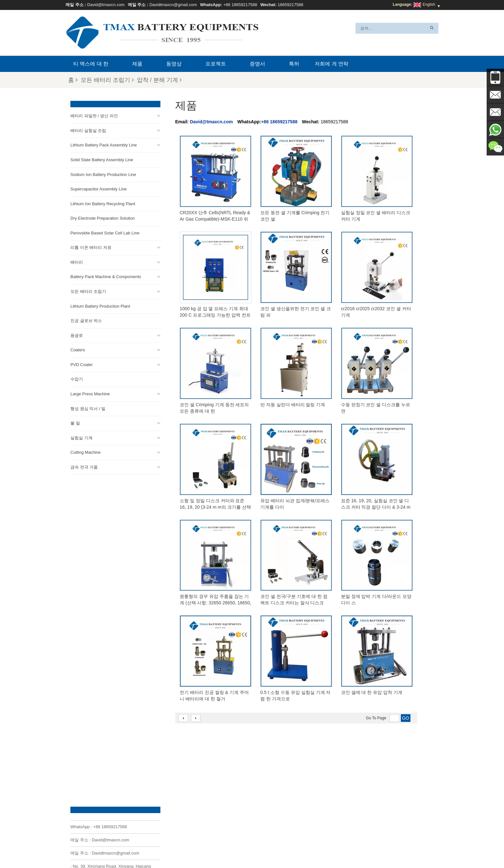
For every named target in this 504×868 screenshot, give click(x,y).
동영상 (174, 64)
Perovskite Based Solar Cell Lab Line (105, 233)
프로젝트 (216, 64)
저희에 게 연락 (332, 64)
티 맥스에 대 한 (91, 64)
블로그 (284, 848)
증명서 (257, 64)
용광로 (77, 335)
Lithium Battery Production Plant (100, 306)
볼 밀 (75, 423)
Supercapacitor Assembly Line (99, 189)
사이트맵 (346, 848)
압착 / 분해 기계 (159, 80)
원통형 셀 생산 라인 (262, 786)
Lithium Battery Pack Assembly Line (104, 145)
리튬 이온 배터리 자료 (91, 247)
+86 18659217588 (240, 5)
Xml (148, 848)
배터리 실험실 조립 (88, 130)
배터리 (77, 262)
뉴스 (327, 848)
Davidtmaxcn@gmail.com (173, 5)
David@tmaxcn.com (106, 5)
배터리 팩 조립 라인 (262, 771)
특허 (294, 64)
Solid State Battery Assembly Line (102, 159)
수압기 (77, 379)
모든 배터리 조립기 (107, 80)
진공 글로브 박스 (86, 320)
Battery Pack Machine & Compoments (106, 277)
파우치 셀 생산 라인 (262, 763)
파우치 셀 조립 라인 (262, 794)
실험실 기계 (81, 438)
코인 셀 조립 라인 (260, 778)
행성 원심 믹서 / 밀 (88, 408)
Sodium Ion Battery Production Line (103, 174)
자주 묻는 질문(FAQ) (215, 848)
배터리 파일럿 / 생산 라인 (94, 116)
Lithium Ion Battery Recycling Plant (103, 203)
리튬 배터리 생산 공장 (264, 802)
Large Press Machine (90, 394)
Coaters (78, 350)
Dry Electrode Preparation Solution (103, 218)
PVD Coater (81, 364)
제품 (137, 64)
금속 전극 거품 (84, 467)
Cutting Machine (85, 452)
